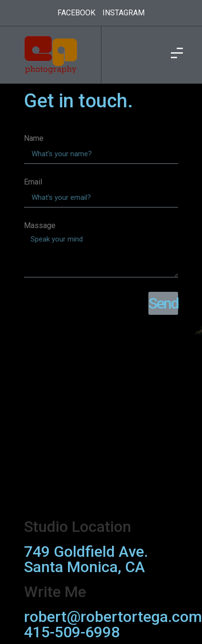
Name (34, 139)
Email (33, 182)
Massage (40, 226)
